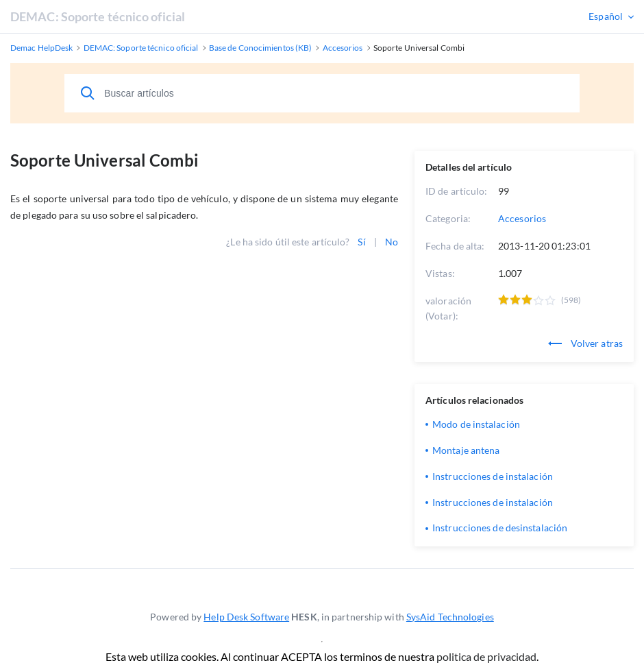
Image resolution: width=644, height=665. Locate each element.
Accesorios (522, 218)
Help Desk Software (246, 617)
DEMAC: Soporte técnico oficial (98, 16)
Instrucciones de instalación (493, 476)
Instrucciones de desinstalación (500, 528)
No (392, 242)
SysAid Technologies (450, 617)
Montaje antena (466, 450)
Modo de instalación (476, 424)
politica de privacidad (486, 656)
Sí (361, 242)
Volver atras (585, 343)
